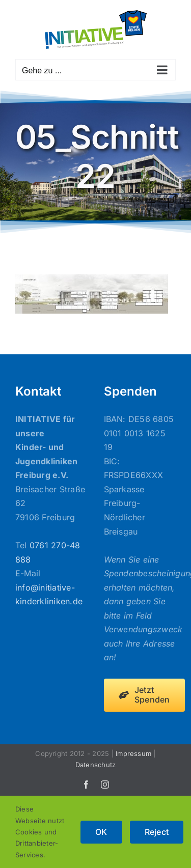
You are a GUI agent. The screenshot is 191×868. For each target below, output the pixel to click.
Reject (157, 832)
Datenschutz (96, 765)
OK (101, 832)
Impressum (133, 753)
